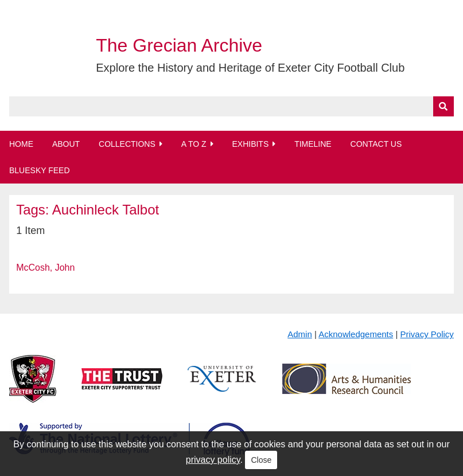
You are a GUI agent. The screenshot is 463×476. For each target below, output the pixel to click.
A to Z (194, 144)
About (66, 144)
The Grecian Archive (179, 45)
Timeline (313, 144)
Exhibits (250, 144)
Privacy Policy (427, 334)
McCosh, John (45, 268)
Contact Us (376, 144)
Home (21, 144)
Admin (300, 334)
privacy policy (213, 460)
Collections (127, 144)
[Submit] (443, 106)
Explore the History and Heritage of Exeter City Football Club (250, 68)
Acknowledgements (356, 334)
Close (261, 460)
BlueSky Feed (40, 170)
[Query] (231, 106)
